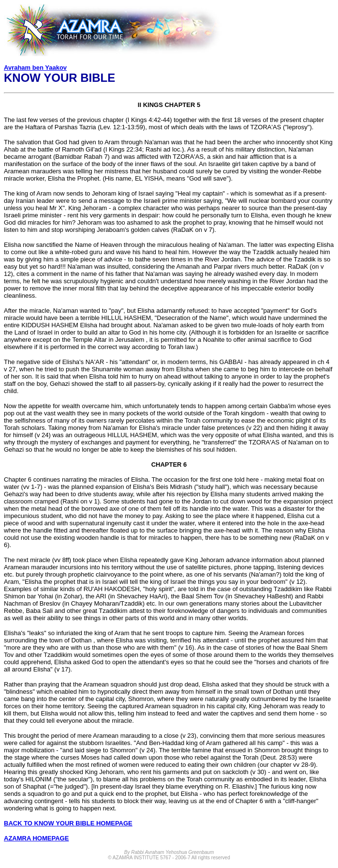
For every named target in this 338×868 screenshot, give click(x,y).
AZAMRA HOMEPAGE (36, 838)
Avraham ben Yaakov (35, 68)
